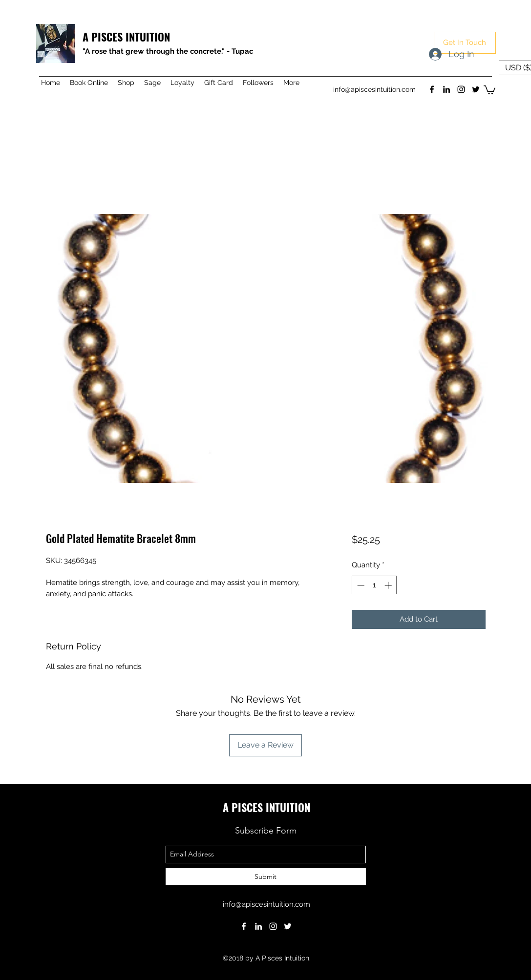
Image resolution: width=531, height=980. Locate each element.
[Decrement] (360, 585)
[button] (465, 43)
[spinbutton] (374, 585)
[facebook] (432, 89)
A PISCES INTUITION (126, 37)
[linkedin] (446, 89)
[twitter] (476, 89)
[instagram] (461, 89)
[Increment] (389, 585)
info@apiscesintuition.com (374, 89)
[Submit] (266, 877)
